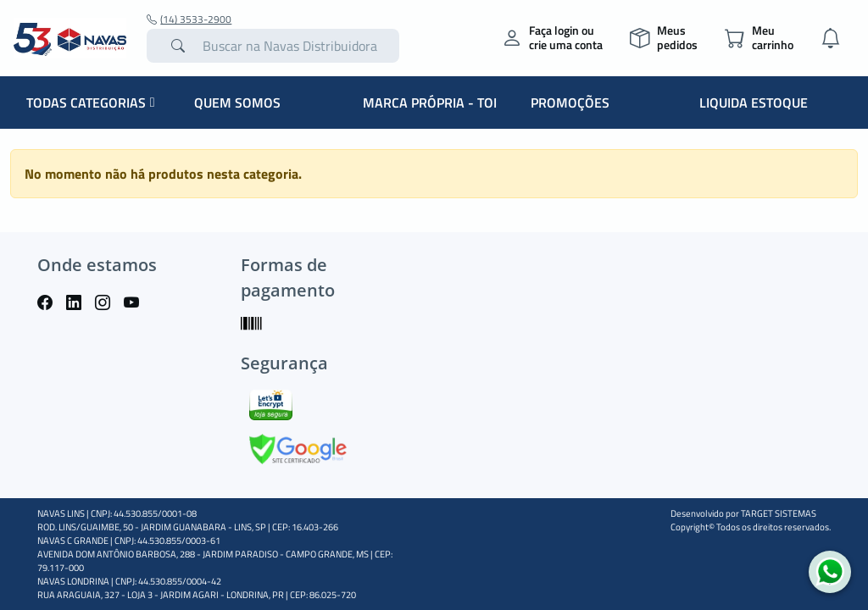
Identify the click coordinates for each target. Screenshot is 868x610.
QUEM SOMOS (237, 103)
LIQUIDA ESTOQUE (754, 103)
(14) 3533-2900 (189, 19)
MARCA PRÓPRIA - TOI (430, 103)
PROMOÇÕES (570, 103)
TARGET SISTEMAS (779, 513)
